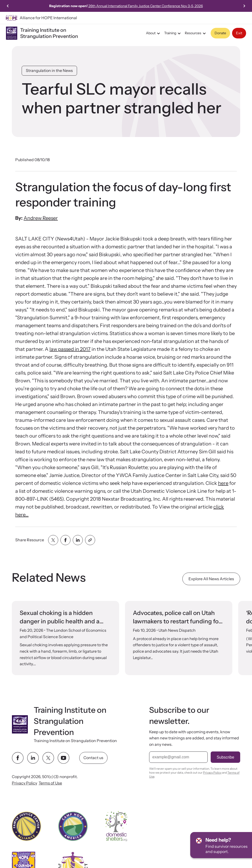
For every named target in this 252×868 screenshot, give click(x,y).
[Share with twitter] (53, 540)
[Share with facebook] (65, 540)
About (154, 33)
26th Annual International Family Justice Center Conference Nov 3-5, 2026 (146, 6)
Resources (196, 33)
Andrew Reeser (41, 218)
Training (173, 33)
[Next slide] (244, 6)
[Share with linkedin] (78, 540)
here (223, 483)
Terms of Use (50, 783)
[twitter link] (48, 758)
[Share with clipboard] (90, 540)
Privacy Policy (24, 783)
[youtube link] (63, 758)
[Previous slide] (8, 6)
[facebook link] (18, 758)
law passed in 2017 (70, 349)
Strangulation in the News (49, 70)
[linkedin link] (33, 758)
